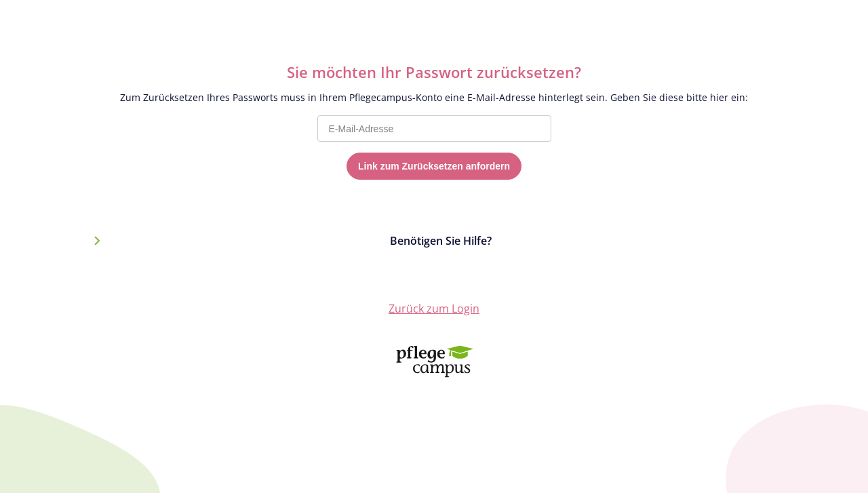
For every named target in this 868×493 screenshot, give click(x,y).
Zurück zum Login (434, 309)
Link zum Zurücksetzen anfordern (434, 166)
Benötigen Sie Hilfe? (441, 241)
